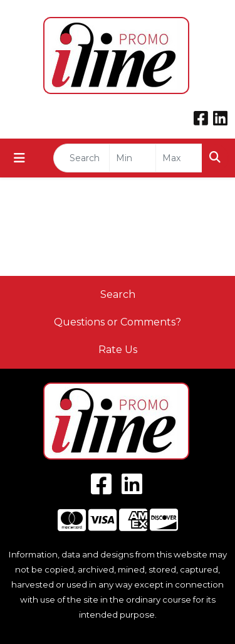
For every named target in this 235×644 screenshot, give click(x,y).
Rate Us (118, 350)
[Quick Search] (81, 158)
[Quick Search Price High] (179, 158)
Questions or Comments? (118, 322)
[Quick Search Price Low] (133, 158)
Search (118, 294)
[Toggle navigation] (19, 158)
